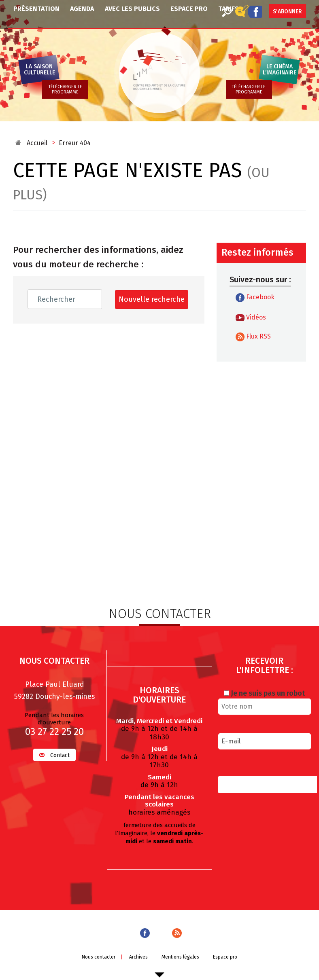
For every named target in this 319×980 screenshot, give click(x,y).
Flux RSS (253, 337)
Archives (138, 956)
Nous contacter (99, 956)
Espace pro (189, 9)
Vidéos (251, 317)
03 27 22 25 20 (54, 731)
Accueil (37, 143)
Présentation (36, 9)
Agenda (82, 9)
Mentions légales (180, 956)
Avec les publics (132, 9)
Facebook (255, 298)
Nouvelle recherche (152, 299)
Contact (54, 754)
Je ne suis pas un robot (264, 692)
